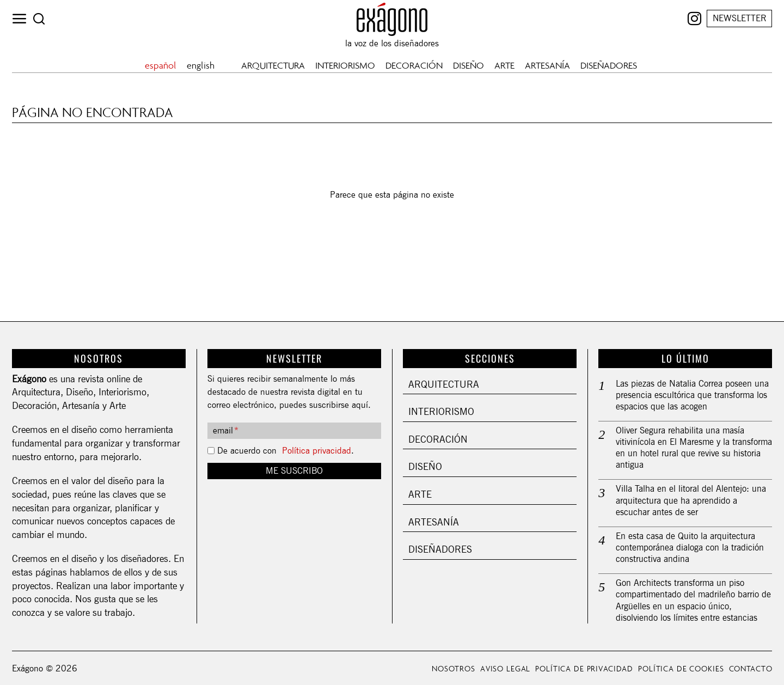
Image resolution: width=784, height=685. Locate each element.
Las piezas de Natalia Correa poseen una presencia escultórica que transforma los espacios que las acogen (692, 395)
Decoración (438, 439)
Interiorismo (441, 411)
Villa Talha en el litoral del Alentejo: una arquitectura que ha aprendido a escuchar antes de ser (691, 499)
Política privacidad (317, 451)
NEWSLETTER (739, 18)
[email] (294, 431)
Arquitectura (444, 384)
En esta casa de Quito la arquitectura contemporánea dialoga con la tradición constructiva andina (690, 545)
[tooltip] (694, 19)
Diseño (425, 466)
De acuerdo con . (286, 451)
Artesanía (434, 522)
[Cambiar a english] (201, 65)
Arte (420, 494)
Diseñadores (440, 549)
